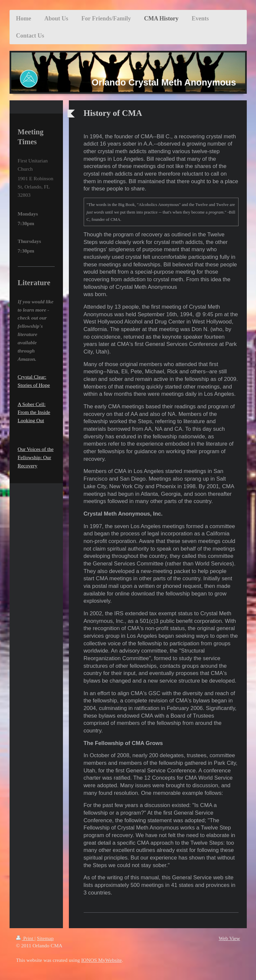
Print (25, 938)
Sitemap (45, 938)
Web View (229, 938)
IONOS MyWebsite (101, 960)
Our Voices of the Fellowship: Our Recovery (36, 457)
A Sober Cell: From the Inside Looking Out (34, 412)
